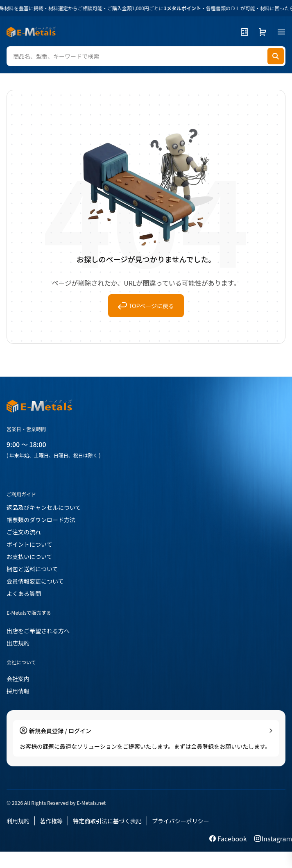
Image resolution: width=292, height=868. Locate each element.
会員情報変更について (35, 581)
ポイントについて (29, 544)
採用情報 (18, 691)
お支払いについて (29, 557)
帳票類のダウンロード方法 (41, 520)
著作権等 (51, 821)
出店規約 (18, 643)
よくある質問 (24, 593)
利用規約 (18, 821)
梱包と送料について (32, 569)
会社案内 (18, 679)
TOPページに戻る (146, 306)
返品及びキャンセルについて (44, 507)
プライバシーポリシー (181, 821)
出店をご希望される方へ (38, 631)
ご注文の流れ (24, 532)
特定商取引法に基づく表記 (107, 821)
